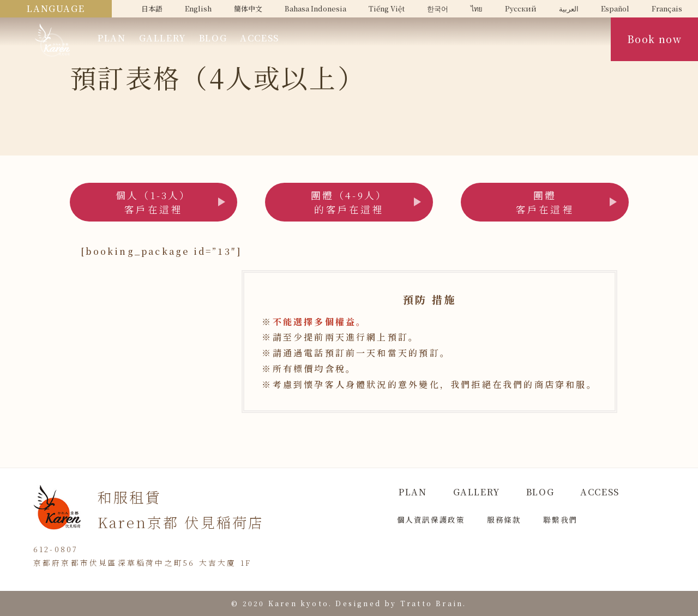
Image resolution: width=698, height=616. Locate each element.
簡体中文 (248, 8)
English (198, 8)
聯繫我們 (560, 519)
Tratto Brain (432, 603)
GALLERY (163, 38)
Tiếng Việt (387, 8)
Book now (655, 39)
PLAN (112, 38)
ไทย (477, 8)
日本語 (152, 8)
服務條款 (504, 519)
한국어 (438, 8)
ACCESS (260, 38)
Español (615, 8)
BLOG (213, 38)
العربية (569, 8)
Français (667, 8)
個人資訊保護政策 (431, 519)
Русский (521, 8)
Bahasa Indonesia (315, 8)
